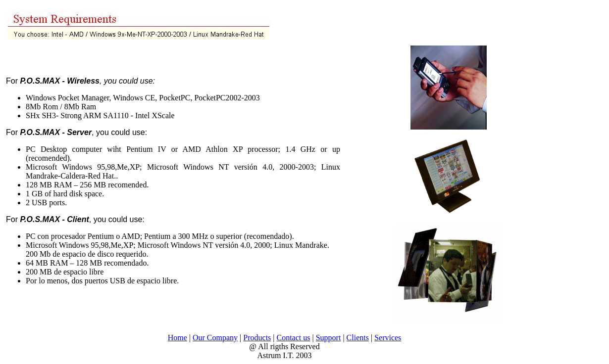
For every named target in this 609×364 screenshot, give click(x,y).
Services (388, 338)
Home (178, 338)
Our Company (215, 338)
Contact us (294, 338)
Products (257, 338)
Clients (358, 338)
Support (329, 338)
